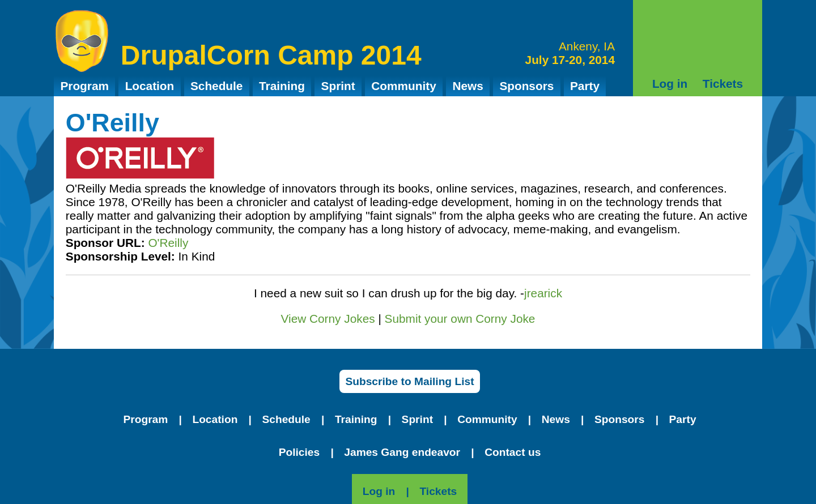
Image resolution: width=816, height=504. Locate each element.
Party (585, 86)
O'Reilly (168, 243)
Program (84, 86)
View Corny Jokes (328, 319)
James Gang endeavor (402, 452)
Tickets (723, 84)
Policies (299, 452)
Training (282, 86)
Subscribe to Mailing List (409, 381)
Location (150, 86)
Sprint (338, 86)
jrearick (543, 293)
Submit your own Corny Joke (460, 319)
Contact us (513, 452)
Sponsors (526, 86)
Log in (670, 84)
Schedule (216, 86)
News (467, 86)
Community (403, 86)
